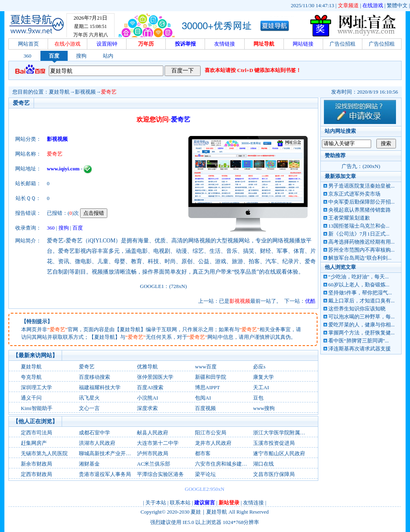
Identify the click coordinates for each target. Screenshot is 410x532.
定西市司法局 (36, 433)
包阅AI (203, 398)
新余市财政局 (36, 464)
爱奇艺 (109, 92)
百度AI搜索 (150, 387)
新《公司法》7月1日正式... (359, 234)
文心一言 (89, 408)
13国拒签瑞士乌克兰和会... (359, 226)
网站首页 (28, 44)
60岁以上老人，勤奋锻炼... (359, 285)
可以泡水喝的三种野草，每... (362, 317)
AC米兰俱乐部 (154, 464)
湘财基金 (89, 464)
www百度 (206, 367)
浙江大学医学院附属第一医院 (287, 433)
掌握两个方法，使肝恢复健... (362, 333)
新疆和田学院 (211, 377)
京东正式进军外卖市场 (354, 194)
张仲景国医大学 (155, 377)
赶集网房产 (34, 443)
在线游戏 (373, 5)
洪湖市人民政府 (97, 443)
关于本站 (156, 503)
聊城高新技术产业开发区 (108, 453)
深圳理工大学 (36, 387)
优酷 (310, 301)
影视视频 (85, 92)
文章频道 (348, 5)
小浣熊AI (148, 398)
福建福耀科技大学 (100, 387)
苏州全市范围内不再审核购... (362, 250)
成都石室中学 (94, 433)
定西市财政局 (36, 474)
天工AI (261, 387)
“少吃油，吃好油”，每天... (359, 277)
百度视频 (205, 408)
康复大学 (263, 377)
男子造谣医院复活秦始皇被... (362, 186)
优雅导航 (147, 367)
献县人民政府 (153, 433)
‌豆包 (258, 398)
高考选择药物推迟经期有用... (362, 242)
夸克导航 (31, 377)
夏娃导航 (59, 92)
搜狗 (81, 56)
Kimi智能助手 (37, 408)
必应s (259, 367)
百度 (54, 56)
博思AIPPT (207, 387)
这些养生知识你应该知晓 (357, 309)
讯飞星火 (89, 398)
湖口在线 (263, 464)
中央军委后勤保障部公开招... (362, 202)
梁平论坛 (205, 474)
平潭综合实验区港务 (160, 474)
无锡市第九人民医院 (44, 453)
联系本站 (180, 503)
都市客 (203, 453)
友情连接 (253, 503)
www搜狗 (264, 408)
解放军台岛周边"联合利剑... (360, 258)
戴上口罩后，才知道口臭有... (362, 301)
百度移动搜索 (94, 377)
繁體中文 (397, 5)
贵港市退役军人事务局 (105, 474)
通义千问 (31, 398)
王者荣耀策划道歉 (349, 218)
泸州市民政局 (153, 453)
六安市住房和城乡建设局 (224, 464)
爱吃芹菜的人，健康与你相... (362, 325)
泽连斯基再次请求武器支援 (360, 349)
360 (28, 56)
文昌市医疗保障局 (274, 474)
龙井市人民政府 (213, 443)
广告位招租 (343, 44)
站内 (108, 56)
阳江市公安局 (211, 433)
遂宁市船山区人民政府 (279, 453)
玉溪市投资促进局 (274, 443)
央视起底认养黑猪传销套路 (360, 210)
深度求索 (147, 408)
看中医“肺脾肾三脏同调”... (359, 341)
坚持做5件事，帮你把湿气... (360, 293)
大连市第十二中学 (158, 443)
